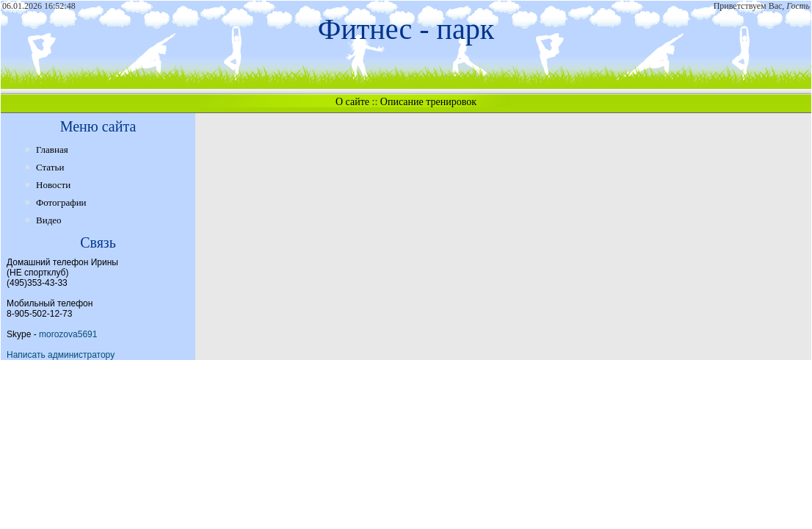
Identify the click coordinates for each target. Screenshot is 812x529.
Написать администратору (61, 355)
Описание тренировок (428, 102)
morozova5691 (68, 334)
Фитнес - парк (406, 29)
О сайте (352, 102)
